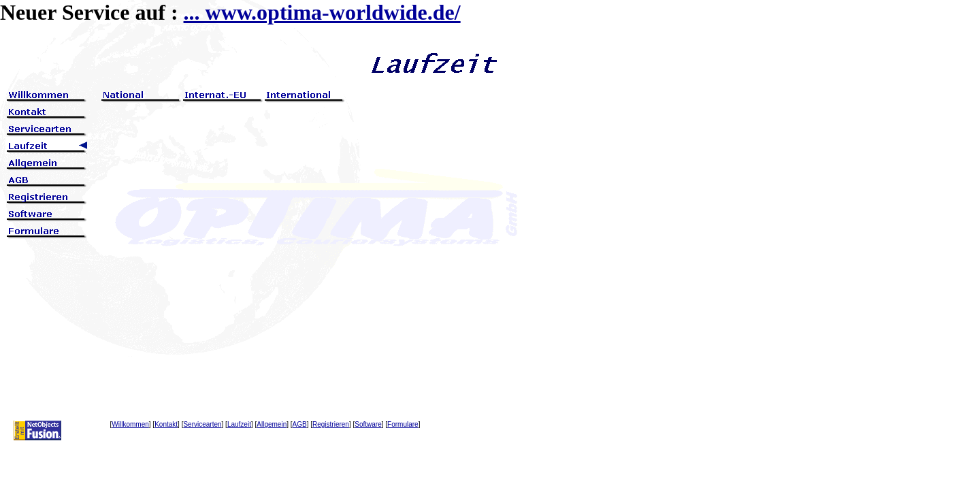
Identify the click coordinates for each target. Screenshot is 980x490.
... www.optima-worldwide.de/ (322, 12)
